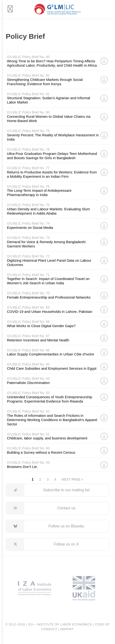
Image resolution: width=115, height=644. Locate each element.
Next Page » (73, 479)
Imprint (67, 629)
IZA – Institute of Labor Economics (60, 624)
